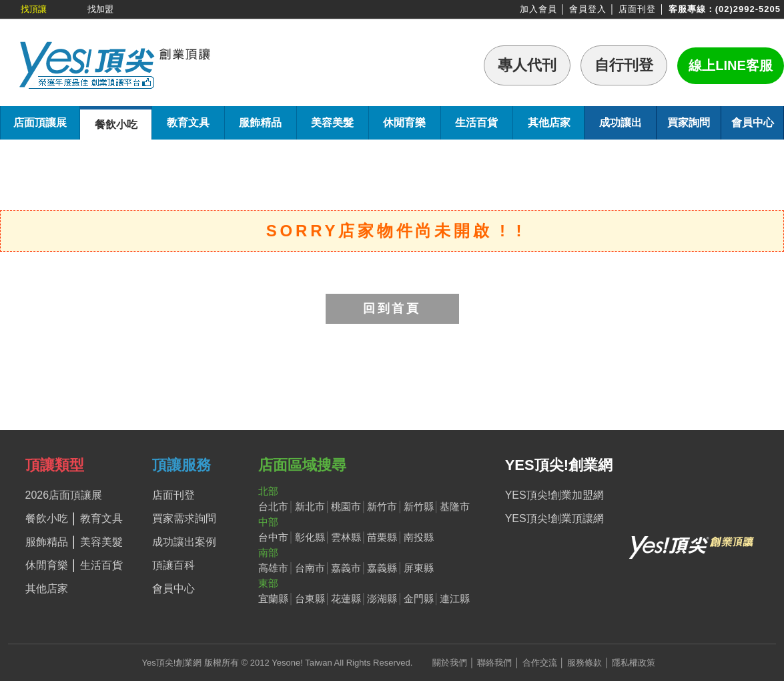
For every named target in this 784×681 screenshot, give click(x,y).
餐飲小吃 (116, 125)
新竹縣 (419, 506)
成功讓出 (621, 123)
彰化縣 (310, 537)
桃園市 (346, 506)
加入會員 (538, 9)
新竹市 (382, 506)
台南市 (310, 568)
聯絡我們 (494, 663)
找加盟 (100, 9)
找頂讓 (34, 9)
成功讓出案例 (184, 542)
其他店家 (549, 123)
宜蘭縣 (273, 599)
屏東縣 (419, 568)
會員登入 (588, 9)
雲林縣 (346, 537)
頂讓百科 (173, 565)
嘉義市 (346, 568)
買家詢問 (689, 123)
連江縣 (455, 599)
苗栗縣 (382, 537)
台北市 (273, 506)
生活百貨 (476, 123)
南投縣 (419, 537)
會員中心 (753, 123)
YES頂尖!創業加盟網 (554, 495)
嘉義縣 (382, 568)
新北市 (310, 506)
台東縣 (310, 599)
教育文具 (188, 123)
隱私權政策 (634, 663)
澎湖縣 (382, 599)
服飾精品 (260, 123)
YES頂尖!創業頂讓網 (554, 518)
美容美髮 (332, 123)
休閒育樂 (404, 123)
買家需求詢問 (184, 518)
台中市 (273, 537)
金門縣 (419, 599)
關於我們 (450, 663)
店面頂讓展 (40, 123)
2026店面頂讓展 (64, 495)
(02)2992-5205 (748, 9)
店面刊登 (637, 9)
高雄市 (273, 568)
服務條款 (584, 663)
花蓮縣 (346, 599)
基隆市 (455, 506)
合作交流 (540, 663)
